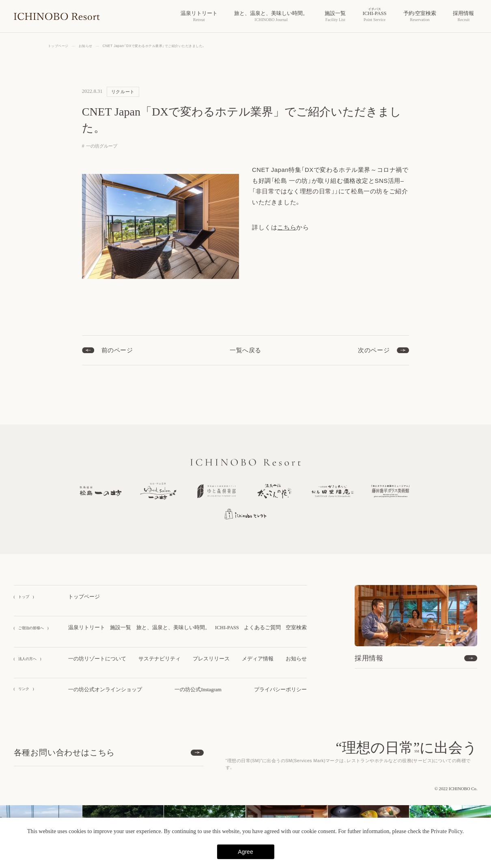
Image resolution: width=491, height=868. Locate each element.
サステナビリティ (159, 659)
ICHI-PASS (227, 628)
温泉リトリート (87, 628)
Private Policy (446, 831)
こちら (287, 227)
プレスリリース (211, 659)
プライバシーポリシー (280, 690)
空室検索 (296, 628)
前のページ (117, 350)
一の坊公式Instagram (198, 690)
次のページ (374, 350)
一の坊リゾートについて (97, 659)
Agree (245, 852)
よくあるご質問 (262, 628)
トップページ (84, 597)
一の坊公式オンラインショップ (105, 690)
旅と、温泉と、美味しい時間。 (173, 628)
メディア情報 (258, 659)
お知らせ (296, 659)
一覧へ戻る (245, 350)
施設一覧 (121, 628)
